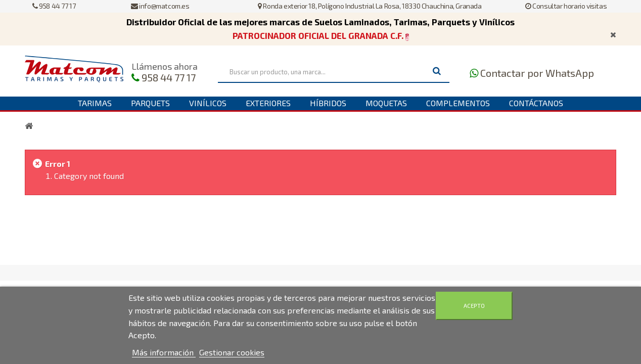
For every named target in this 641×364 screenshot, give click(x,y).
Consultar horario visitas (566, 6)
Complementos (458, 103)
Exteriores (268, 103)
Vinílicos (208, 103)
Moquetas (386, 103)
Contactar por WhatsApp (537, 73)
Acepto (474, 306)
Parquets (150, 103)
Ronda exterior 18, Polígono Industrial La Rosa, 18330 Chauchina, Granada (370, 6)
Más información (164, 352)
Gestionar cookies (232, 352)
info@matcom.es (160, 6)
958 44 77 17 (54, 6)
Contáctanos (536, 103)
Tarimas (95, 103)
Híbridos (328, 103)
